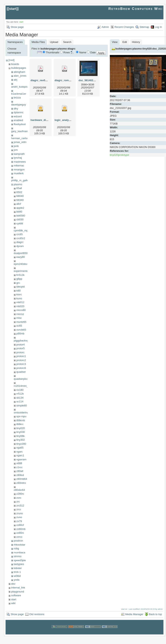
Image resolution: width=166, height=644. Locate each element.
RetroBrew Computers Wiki (136, 9)
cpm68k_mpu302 (24, 230)
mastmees (20, 162)
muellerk (19, 173)
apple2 (20, 208)
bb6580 (21, 216)
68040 (20, 196)
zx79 (19, 521)
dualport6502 (21, 253)
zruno (20, 513)
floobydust (20, 124)
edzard (18, 116)
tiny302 (20, 440)
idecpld (20, 287)
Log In (158, 27)
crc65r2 (21, 238)
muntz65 (21, 322)
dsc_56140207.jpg (90, 80)
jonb (16, 146)
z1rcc (19, 467)
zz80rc (20, 533)
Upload (54, 42)
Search (67, 42)
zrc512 (20, 506)
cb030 (20, 219)
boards (15, 64)
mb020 (20, 306)
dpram (20, 246)
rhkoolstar (19, 545)
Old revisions (37, 614)
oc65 (19, 326)
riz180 (20, 390)
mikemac (19, 166)
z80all (20, 471)
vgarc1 (20, 455)
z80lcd (20, 475)
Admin (105, 27)
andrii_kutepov (20, 87)
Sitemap (144, 27)
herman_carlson (21, 138)
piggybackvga (22, 341)
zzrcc (19, 537)
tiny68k (20, 436)
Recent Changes (124, 27)
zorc (19, 498)
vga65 (20, 448)
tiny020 (20, 428)
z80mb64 (22, 479)
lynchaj (18, 158)
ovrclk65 (21, 330)
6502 (19, 192)
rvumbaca (19, 552)
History (136, 42)
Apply (101, 53)
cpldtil (20, 223)
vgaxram (21, 459)
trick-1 (17, 572)
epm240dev (21, 264)
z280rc (20, 494)
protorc (20, 352)
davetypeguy (19, 105)
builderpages (18, 68)
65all (19, 188)
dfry (16, 109)
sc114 (20, 401)
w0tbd (17, 576)
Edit (125, 42)
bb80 (19, 212)
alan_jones (20, 76)
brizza (17, 98)
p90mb (20, 334)
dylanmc (18, 112)
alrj (15, 80)
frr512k (20, 275)
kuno (19, 298)
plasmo (18, 184)
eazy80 (20, 257)
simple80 (21, 406)
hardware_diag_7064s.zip (46, 120)
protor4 (20, 345)
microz (20, 314)
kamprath (19, 154)
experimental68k (23, 271)
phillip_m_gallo (20, 180)
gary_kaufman (19, 131)
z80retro (21, 483)
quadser (21, 372)
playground (17, 592)
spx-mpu (21, 416)
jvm (16, 150)
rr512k (20, 394)
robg (16, 548)
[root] (11, 60)
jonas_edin (20, 142)
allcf (19, 204)
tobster (18, 568)
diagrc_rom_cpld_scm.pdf (71, 80)
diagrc (20, 242)
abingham (19, 72)
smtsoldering (21, 413)
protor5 (20, 348)
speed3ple (20, 560)
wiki (13, 603)
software (16, 595)
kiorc (19, 294)
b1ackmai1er (19, 94)
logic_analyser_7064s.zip (70, 120)
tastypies (19, 564)
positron (18, 541)
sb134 (20, 398)
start (13, 9)
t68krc (20, 424)
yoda (16, 580)
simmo (17, 556)
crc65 (19, 234)
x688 (19, 463)
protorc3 (21, 364)
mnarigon (19, 170)
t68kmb (21, 420)
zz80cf (20, 525)
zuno (19, 517)
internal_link (18, 588)
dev (13, 584)
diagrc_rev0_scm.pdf (44, 80)
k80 (18, 291)
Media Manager (134, 614)
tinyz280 (21, 444)
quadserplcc (21, 379)
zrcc (19, 509)
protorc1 (21, 356)
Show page (17, 27)
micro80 (21, 310)
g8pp (19, 279)
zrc (18, 502)
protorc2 (21, 360)
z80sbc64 (19, 490)
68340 (20, 200)
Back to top (155, 614)
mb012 (20, 302)
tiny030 (20, 432)
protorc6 (21, 368)
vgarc (19, 452)
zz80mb (21, 529)
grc (18, 283)
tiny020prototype (119, 155)
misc (19, 318)
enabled (18, 120)
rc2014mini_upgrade (26, 386)
